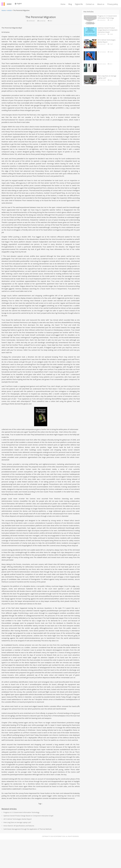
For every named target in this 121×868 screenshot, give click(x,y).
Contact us (90, 4)
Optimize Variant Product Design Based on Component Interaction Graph (28, 844)
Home (63, 4)
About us (101, 4)
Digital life (79, 4)
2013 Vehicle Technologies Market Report (18, 848)
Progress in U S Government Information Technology (21, 841)
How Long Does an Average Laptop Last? (17, 851)
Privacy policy (113, 4)
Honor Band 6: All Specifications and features (19, 854)
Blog (70, 4)
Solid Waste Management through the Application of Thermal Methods (28, 858)
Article (9, 10)
